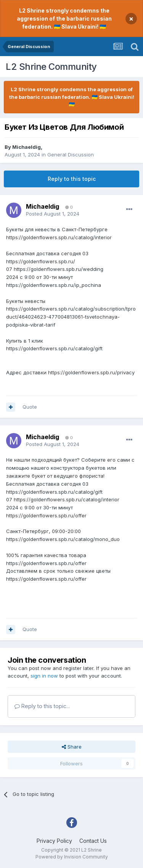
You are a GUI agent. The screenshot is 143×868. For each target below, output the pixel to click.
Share (72, 747)
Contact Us (93, 841)
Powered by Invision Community (72, 857)
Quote (30, 407)
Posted (53, 214)
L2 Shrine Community (51, 67)
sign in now (44, 676)
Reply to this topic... (42, 706)
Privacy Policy (54, 841)
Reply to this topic (72, 179)
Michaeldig (27, 147)
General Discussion (71, 155)
